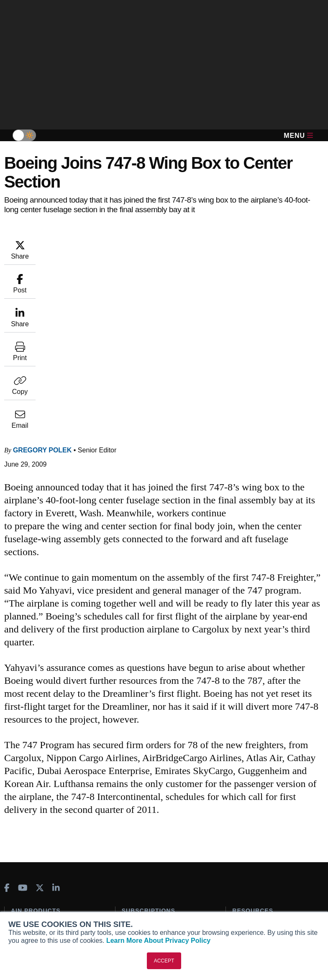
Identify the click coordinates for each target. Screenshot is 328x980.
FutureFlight (28, 810)
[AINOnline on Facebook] (7, 718)
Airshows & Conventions (267, 814)
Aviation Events (254, 825)
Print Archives (252, 757)
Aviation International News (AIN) (49, 772)
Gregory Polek (42, 281)
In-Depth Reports (256, 780)
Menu (298, 136)
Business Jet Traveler (46, 798)
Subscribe (136, 757)
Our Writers (27, 887)
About (19, 876)
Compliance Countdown (266, 836)
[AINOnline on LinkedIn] (56, 718)
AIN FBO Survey (38, 757)
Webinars (245, 802)
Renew (131, 780)
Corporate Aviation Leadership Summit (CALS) (54, 824)
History (21, 898)
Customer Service (147, 769)
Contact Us (26, 909)
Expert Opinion (253, 769)
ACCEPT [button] (164, 961)
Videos (242, 791)
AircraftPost (33, 787)
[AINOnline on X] (40, 718)
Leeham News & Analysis (51, 839)
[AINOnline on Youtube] (23, 718)
